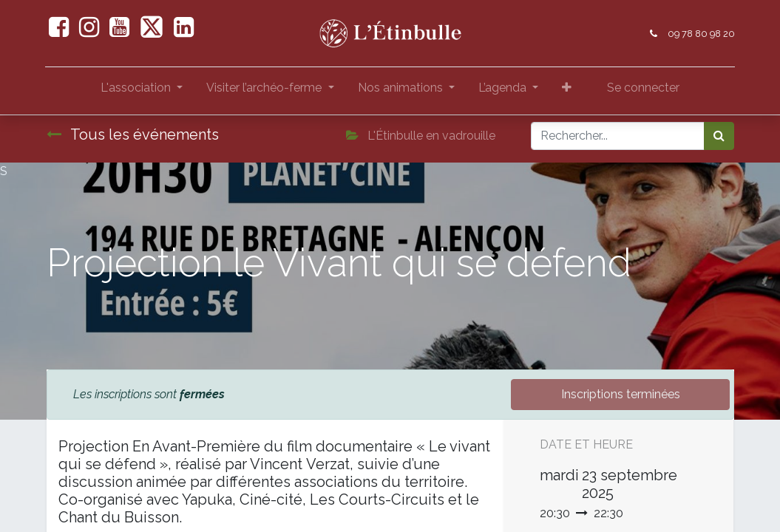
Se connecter (643, 88)
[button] (567, 91)
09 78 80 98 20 (701, 34)
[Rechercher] (719, 136)
